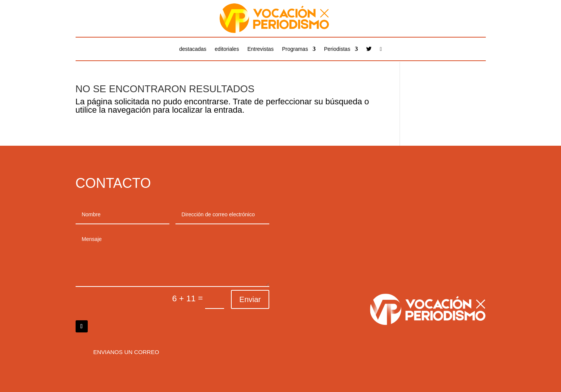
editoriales (227, 49)
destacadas (193, 49)
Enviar (250, 299)
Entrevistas (260, 49)
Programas (295, 49)
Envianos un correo (126, 352)
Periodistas (337, 49)
